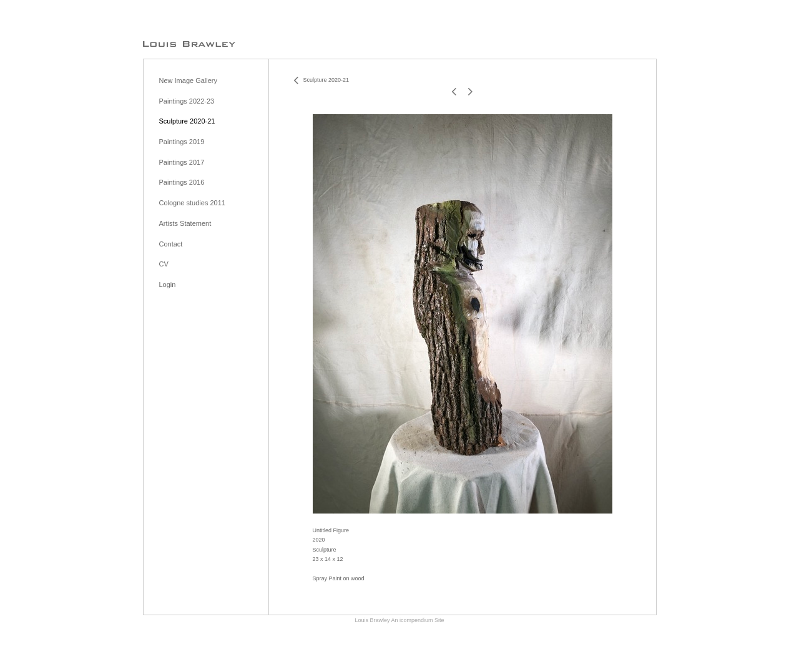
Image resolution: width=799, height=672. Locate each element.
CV (164, 264)
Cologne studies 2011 (192, 203)
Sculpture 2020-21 (187, 121)
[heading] (189, 43)
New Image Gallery (189, 80)
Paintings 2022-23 (187, 101)
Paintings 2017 (182, 162)
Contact (171, 244)
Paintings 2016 (182, 182)
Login (168, 285)
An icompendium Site (417, 620)
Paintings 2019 (182, 142)
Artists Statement (185, 223)
